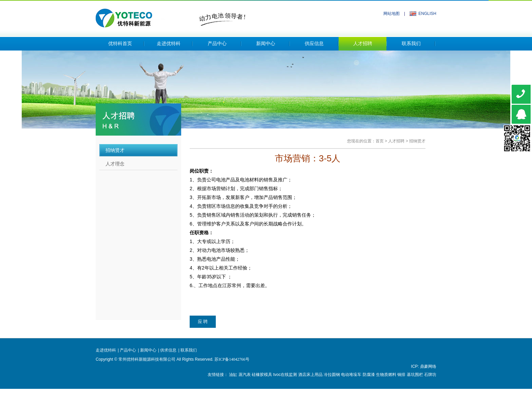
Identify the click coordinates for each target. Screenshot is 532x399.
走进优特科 (169, 44)
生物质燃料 (386, 375)
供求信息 (168, 350)
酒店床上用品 (310, 375)
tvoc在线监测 (285, 375)
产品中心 (217, 44)
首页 (380, 141)
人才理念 (115, 164)
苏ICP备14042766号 (232, 359)
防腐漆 (369, 375)
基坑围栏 (415, 375)
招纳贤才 (417, 141)
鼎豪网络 (428, 366)
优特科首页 (120, 44)
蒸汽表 (245, 375)
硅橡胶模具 (262, 375)
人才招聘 (363, 44)
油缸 (233, 375)
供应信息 (314, 44)
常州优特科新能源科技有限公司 (170, 16)
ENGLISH (427, 14)
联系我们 (411, 44)
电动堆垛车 (351, 375)
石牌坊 (430, 375)
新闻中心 (266, 44)
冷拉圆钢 (332, 375)
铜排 (401, 375)
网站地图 (392, 14)
